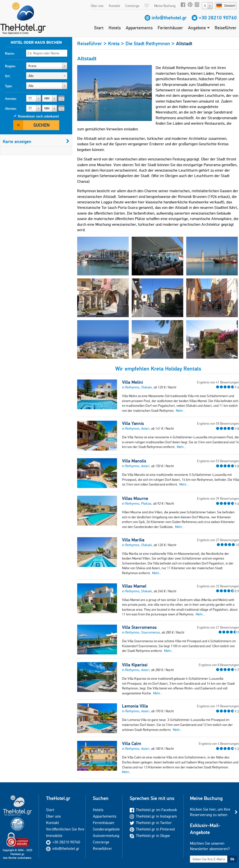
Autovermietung (106, 836)
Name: (10, 53)
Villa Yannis (133, 423)
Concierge (132, 6)
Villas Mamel (134, 586)
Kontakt (114, 6)
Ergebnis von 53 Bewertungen (218, 461)
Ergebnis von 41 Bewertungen (218, 382)
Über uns (97, 6)
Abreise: (11, 109)
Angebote (199, 28)
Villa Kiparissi (135, 665)
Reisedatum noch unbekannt (38, 116)
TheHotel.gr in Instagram (153, 816)
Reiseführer (226, 28)
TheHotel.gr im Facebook (153, 810)
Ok (232, 859)
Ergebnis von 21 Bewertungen (218, 627)
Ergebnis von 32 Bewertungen (218, 586)
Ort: (8, 76)
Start (99, 28)
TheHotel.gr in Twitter (151, 823)
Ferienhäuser (170, 28)
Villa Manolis (134, 461)
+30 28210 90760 (218, 18)
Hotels (115, 28)
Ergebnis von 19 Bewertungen (218, 706)
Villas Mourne (135, 498)
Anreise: (11, 99)
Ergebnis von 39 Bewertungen (218, 498)
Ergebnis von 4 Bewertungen (219, 744)
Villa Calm (132, 744)
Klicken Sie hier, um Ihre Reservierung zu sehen (210, 812)
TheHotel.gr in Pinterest (152, 829)
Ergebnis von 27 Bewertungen (218, 540)
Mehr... (180, 411)
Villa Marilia (133, 540)
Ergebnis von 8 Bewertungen (219, 665)
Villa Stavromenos (139, 627)
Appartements (139, 28)
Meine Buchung (165, 6)
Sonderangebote (106, 829)
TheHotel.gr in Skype (150, 836)
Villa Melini (132, 382)
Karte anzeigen (36, 141)
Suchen (41, 125)
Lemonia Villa (135, 706)
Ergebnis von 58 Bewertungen (218, 423)
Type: (9, 86)
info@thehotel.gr (169, 18)
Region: (10, 66)
